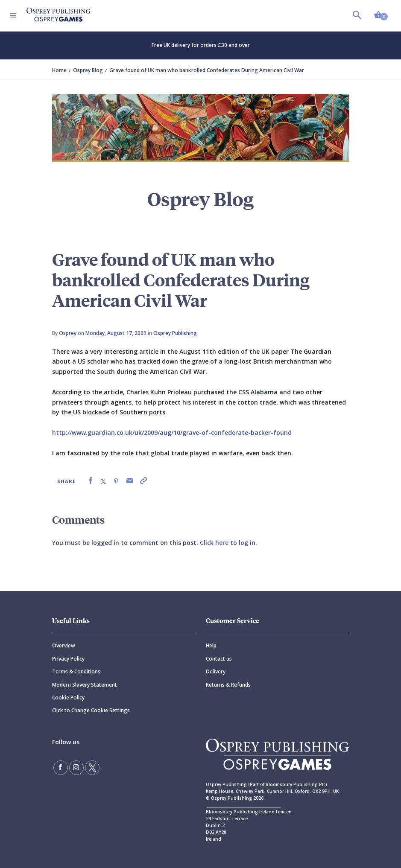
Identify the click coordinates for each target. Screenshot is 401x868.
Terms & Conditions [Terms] (76, 671)
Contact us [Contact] (219, 659)
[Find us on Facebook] (61, 768)
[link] (91, 481)
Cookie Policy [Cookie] (68, 698)
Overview (64, 645)
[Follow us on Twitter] (92, 768)
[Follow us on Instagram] (76, 768)
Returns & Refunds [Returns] (228, 685)
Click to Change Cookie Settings (91, 710)
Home (59, 70)
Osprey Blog (88, 70)
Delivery (216, 671)
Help (211, 645)
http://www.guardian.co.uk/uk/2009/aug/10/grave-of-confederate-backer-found (172, 433)
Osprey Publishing (175, 333)
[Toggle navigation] (13, 15)
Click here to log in (228, 543)
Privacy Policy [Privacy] (68, 659)
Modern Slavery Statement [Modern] (85, 685)
